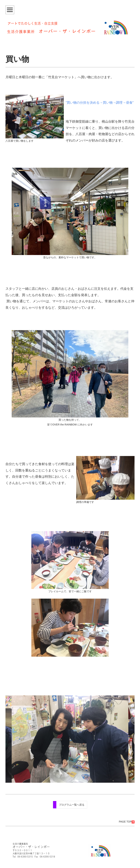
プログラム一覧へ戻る (72, 805)
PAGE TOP (127, 822)
